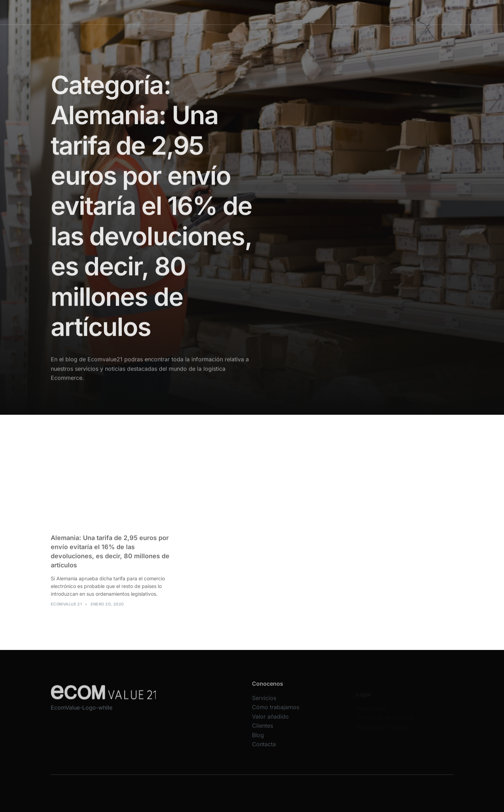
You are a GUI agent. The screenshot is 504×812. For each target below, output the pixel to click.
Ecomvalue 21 (66, 608)
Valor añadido (295, 12)
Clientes (331, 12)
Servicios (206, 12)
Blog (356, 12)
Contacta (383, 12)
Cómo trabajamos (248, 12)
